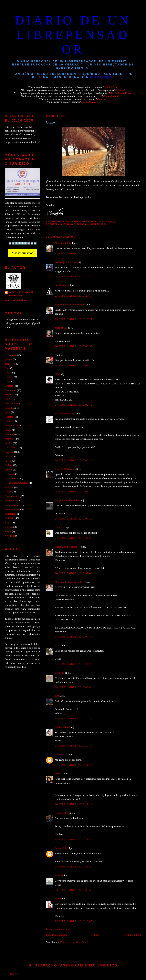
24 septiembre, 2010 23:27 (74, 867)
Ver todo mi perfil (17, 300)
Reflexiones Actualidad (16, 483)
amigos (8, 359)
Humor (8, 421)
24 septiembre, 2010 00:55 (74, 346)
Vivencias (10, 536)
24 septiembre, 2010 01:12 (74, 365)
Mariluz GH (61, 328)
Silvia (58, 374)
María (58, 899)
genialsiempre (62, 285)
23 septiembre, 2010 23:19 (74, 296)
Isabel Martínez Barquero (68, 547)
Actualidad (68, 224)
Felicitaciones (12, 403)
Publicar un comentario (58, 929)
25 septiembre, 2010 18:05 (74, 921)
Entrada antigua (133, 935)
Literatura (10, 434)
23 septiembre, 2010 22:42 (74, 253)
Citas (7, 373)
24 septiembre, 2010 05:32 (74, 519)
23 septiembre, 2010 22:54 (74, 277)
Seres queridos (12, 509)
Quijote (9, 470)
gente (7, 412)
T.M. (57, 696)
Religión (9, 487)
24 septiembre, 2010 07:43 (74, 573)
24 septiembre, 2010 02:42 (74, 405)
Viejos (8, 531)
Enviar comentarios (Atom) (74, 942)
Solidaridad (10, 514)
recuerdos (10, 474)
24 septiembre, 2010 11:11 (73, 765)
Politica (9, 465)
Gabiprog (60, 528)
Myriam (59, 774)
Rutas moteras (12, 496)
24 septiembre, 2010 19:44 (74, 839)
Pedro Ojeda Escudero (66, 262)
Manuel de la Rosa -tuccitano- (70, 305)
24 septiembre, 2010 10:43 (74, 746)
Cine (7, 368)
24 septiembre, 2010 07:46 (74, 637)
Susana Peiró (61, 848)
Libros (8, 430)
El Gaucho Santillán (65, 414)
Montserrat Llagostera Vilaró (69, 582)
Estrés (8, 399)
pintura (8, 456)
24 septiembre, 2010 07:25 (74, 538)
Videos (8, 527)
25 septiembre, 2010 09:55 (74, 890)
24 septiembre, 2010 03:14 (74, 460)
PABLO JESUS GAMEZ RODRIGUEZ (21, 294)
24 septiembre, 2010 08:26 (74, 664)
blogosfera (10, 364)
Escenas (9, 395)
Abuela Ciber (62, 813)
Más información (23, 253)
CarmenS (59, 673)
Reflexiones (99, 224)
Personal (83, 224)
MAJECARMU (63, 727)
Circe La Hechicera (65, 469)
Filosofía (9, 408)
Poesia (8, 461)
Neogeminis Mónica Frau (68, 500)
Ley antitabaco (12, 426)
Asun (57, 646)
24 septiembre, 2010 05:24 (74, 491)
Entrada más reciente (57, 935)
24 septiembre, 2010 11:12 (73, 804)
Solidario (9, 518)
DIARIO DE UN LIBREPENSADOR (73, 35)
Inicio (96, 935)
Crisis (8, 381)
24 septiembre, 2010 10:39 (74, 718)
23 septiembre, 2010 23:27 (74, 319)
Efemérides (10, 390)
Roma (8, 492)
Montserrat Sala (63, 243)
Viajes (8, 523)
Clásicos (9, 377)
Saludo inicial (12, 500)
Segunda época (12, 505)
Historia (9, 417)
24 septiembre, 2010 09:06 (74, 687)
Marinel (59, 876)
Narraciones (11, 448)
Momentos (10, 439)
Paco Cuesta (61, 755)
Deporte (9, 386)
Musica (8, 443)
